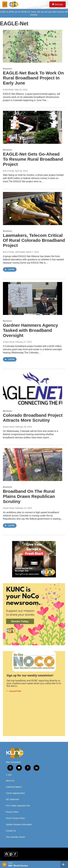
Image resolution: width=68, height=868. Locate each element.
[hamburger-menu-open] (5, 4)
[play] (4, 864)
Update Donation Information (19, 825)
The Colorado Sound (15, 837)
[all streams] (64, 864)
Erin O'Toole (8, 171)
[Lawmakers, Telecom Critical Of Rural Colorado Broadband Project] (33, 208)
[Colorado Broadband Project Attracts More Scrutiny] (33, 388)
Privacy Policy (12, 812)
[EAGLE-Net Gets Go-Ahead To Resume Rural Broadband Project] (33, 127)
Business (7, 69)
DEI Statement (12, 799)
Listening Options (14, 787)
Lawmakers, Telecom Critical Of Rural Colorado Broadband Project (34, 240)
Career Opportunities (15, 793)
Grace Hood (8, 342)
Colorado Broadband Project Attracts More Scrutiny (33, 418)
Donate (59, 4)
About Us (10, 781)
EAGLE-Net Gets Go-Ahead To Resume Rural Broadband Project (33, 159)
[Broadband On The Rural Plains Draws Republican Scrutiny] (33, 465)
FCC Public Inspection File (18, 806)
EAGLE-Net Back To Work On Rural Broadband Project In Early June (33, 78)
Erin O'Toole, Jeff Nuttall (14, 252)
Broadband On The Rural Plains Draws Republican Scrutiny (29, 496)
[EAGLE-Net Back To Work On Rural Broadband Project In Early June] (33, 46)
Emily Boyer (8, 90)
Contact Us (11, 831)
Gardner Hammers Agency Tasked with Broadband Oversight (30, 330)
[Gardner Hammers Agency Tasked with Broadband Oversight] (33, 298)
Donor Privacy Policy (15, 818)
